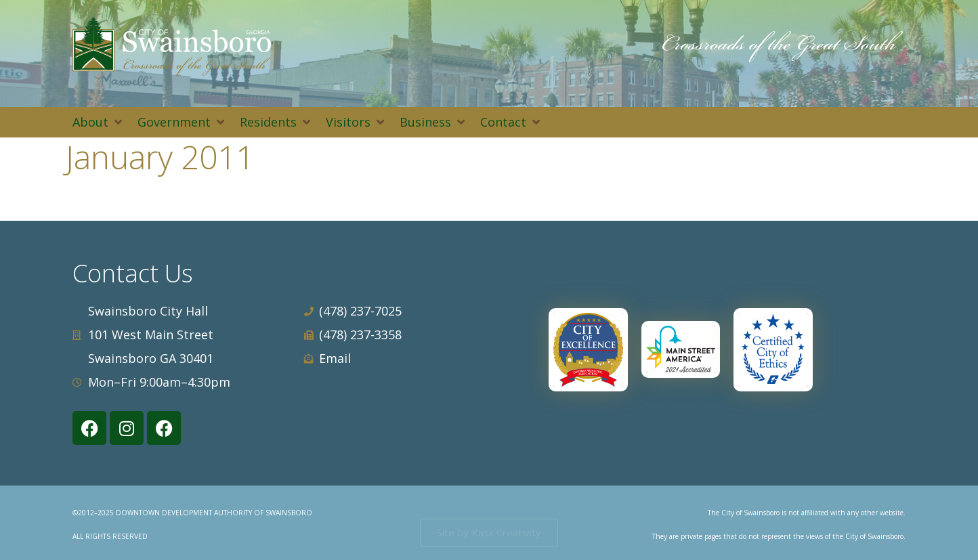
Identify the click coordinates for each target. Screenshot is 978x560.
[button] (98, 122)
